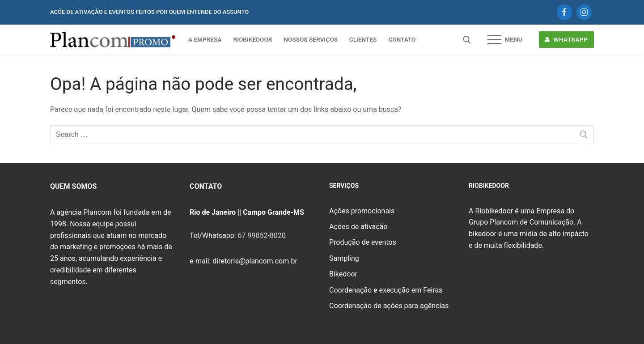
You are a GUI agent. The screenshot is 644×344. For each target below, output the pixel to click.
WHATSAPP (566, 39)
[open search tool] (467, 40)
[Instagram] (584, 12)
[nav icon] (505, 40)
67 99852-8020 (261, 236)
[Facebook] (564, 12)
